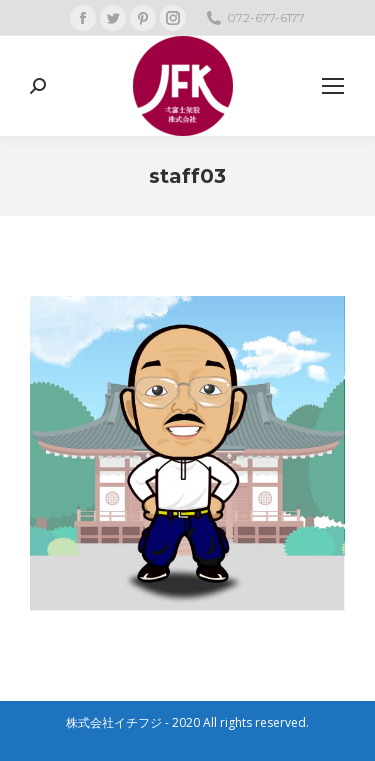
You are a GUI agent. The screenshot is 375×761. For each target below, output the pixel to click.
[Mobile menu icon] (333, 86)
